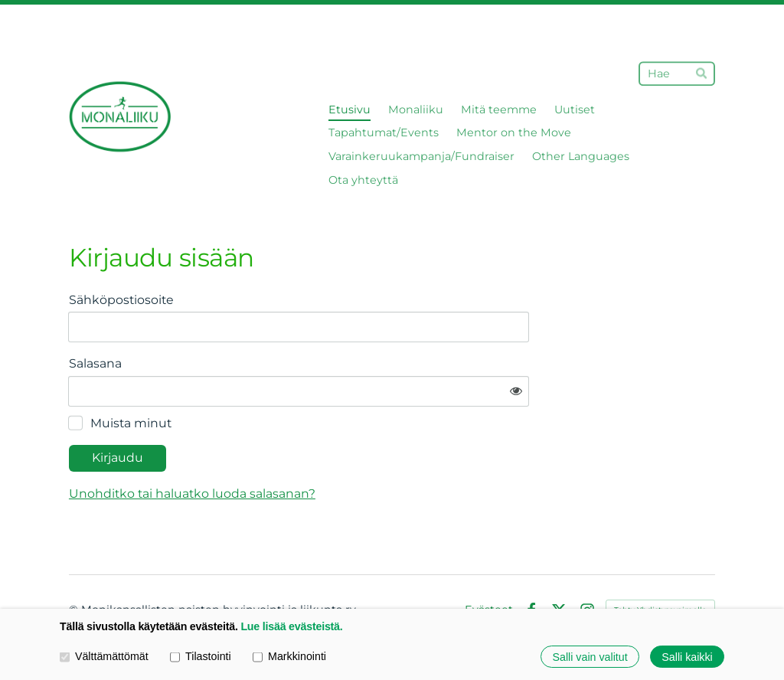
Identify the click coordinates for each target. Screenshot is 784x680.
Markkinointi (289, 655)
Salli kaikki (687, 656)
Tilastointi (201, 655)
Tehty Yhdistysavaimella (660, 565)
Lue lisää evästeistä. (291, 626)
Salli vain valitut (590, 656)
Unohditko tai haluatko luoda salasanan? (338, 448)
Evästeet (489, 565)
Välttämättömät (104, 655)
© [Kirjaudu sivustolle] (75, 565)
